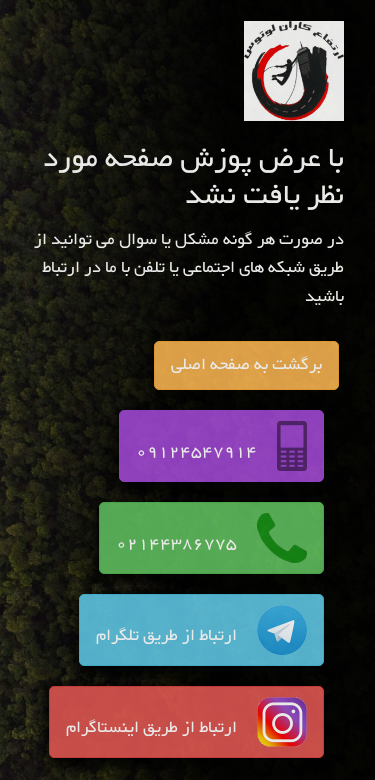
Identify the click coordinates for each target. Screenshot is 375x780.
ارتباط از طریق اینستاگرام (186, 722)
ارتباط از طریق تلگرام (201, 630)
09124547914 (221, 446)
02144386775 (211, 538)
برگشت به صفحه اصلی (246, 365)
